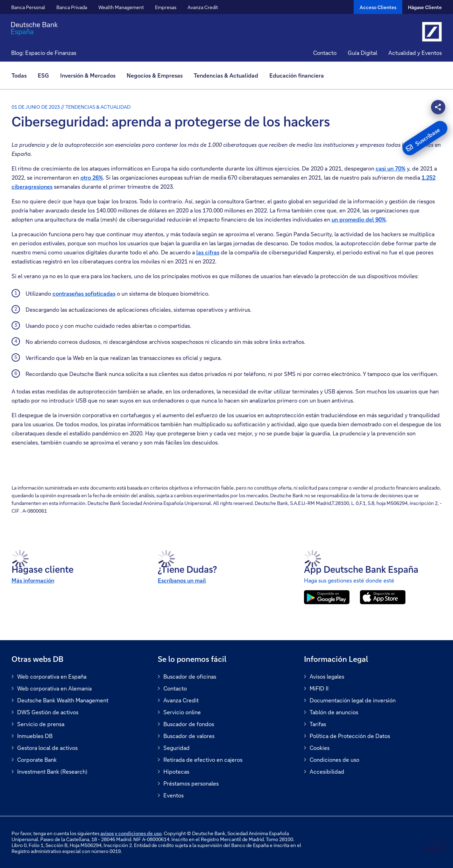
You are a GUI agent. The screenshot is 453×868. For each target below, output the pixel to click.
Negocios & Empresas (155, 75)
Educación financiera (297, 75)
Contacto (325, 53)
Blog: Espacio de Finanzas (44, 53)
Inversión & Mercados (88, 75)
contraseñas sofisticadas (84, 293)
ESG (43, 75)
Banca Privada (72, 7)
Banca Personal (28, 7)
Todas (19, 75)
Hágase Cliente (425, 7)
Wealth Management (121, 7)
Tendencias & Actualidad (226, 75)
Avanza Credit (203, 7)
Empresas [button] (166, 7)
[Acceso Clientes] (378, 7)
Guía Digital (362, 53)
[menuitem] (22, 75)
